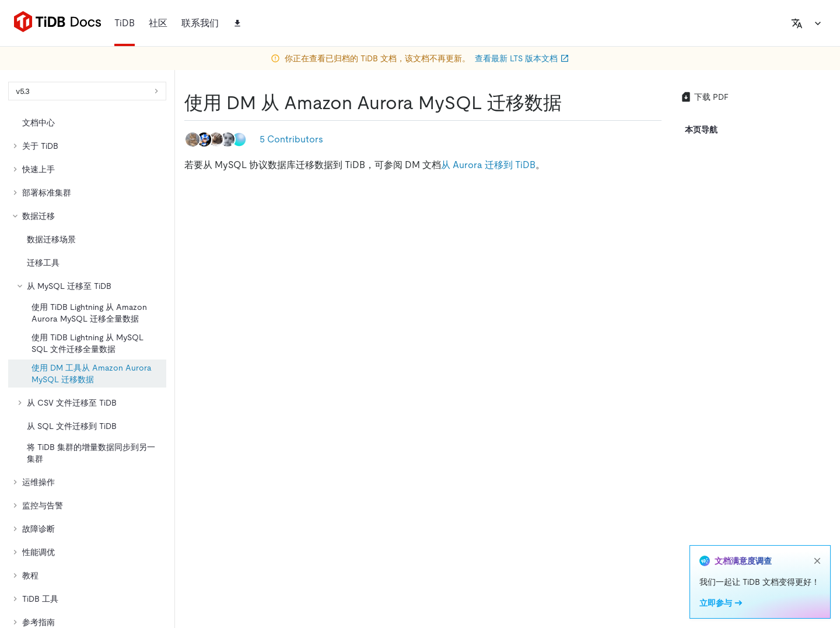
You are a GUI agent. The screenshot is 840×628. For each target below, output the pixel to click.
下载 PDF (704, 97)
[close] (817, 561)
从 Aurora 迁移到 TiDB (488, 165)
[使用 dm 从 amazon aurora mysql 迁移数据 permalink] (571, 103)
